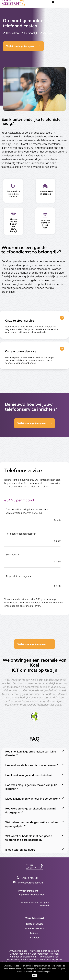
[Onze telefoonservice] (62, 318)
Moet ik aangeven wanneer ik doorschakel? (33, 799)
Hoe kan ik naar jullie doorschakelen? (29, 775)
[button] (53, 2)
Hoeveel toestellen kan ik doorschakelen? (32, 765)
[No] (65, 971)
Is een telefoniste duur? (20, 850)
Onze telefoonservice (20, 320)
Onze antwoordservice (21, 351)
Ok (34, 976)
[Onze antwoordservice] (62, 349)
